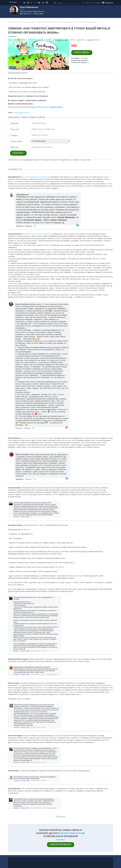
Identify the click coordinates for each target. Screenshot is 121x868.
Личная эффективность (22, 113)
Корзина (109, 3)
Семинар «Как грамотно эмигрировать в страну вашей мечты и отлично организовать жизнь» (67, 22)
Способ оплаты (16, 141)
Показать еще (60, 816)
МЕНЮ (14, 2)
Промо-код (14, 147)
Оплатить (18, 153)
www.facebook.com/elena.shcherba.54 (34, 438)
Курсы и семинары (29, 22)
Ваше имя (14, 123)
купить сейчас (82, 52)
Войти (87, 3)
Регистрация (96, 3)
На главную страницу (15, 22)
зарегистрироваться (61, 844)
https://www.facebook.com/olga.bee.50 (35, 177)
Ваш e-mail (14, 129)
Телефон (14, 135)
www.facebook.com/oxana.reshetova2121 (37, 234)
